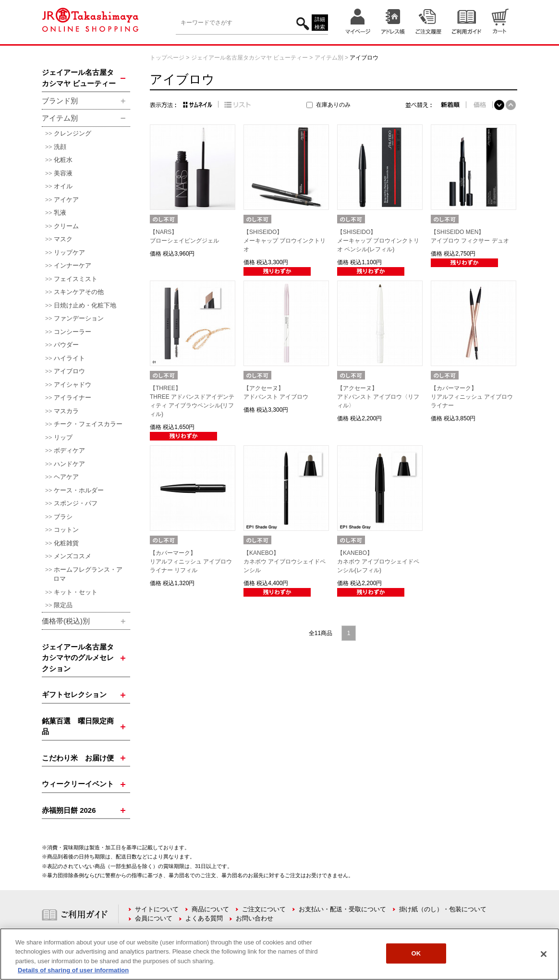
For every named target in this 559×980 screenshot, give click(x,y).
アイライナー (73, 398)
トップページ (167, 58)
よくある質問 (204, 918)
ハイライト (69, 358)
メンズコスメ (73, 556)
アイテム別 (329, 58)
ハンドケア (69, 464)
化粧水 (63, 160)
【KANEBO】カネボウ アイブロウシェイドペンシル (285, 562)
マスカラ (66, 411)
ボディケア (69, 450)
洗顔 (60, 147)
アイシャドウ (73, 385)
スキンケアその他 (79, 292)
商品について (210, 909)
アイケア (66, 200)
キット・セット (76, 592)
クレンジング (73, 133)
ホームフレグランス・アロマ (88, 574)
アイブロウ (69, 371)
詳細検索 (320, 23)
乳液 (60, 213)
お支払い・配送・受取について (342, 909)
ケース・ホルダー (79, 490)
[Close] (544, 954)
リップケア (69, 252)
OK (416, 953)
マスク (63, 239)
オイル (63, 186)
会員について (154, 918)
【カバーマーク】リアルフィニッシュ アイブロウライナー (472, 397)
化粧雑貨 (66, 543)
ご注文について (264, 909)
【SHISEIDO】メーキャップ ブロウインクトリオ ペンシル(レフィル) (378, 241)
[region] (279, 954)
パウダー (66, 345)
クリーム (66, 226)
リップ (63, 437)
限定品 (63, 605)
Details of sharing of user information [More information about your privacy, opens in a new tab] (73, 970)
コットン (66, 530)
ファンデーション (79, 318)
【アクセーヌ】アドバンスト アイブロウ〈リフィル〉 (378, 397)
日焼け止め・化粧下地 (85, 305)
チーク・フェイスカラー (88, 424)
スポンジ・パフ (76, 503)
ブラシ (63, 517)
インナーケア (73, 265)
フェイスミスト (76, 279)
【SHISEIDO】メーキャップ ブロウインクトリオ (285, 241)
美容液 (63, 173)
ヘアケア (66, 477)
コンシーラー (73, 332)
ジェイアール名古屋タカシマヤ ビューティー (249, 58)
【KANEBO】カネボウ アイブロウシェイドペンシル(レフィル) (378, 562)
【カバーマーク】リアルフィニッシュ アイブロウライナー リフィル (191, 562)
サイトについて (157, 909)
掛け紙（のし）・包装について (443, 909)
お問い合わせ (255, 918)
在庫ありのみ (333, 105)
